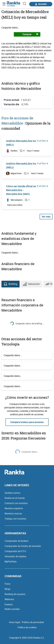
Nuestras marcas (13, 513)
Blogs (7, 589)
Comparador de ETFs (15, 551)
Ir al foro (43, 141)
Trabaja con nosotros (15, 519)
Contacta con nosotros (16, 503)
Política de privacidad (33, 622)
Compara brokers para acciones (27, 422)
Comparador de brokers (16, 541)
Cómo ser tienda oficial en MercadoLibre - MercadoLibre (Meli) (21, 190)
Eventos (9, 604)
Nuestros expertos (14, 508)
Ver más (46, 217)
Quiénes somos (12, 493)
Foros (7, 584)
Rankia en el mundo (15, 498)
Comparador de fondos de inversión (23, 546)
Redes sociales (12, 609)
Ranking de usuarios (15, 594)
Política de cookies (27, 627)
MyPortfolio (11, 562)
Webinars (9, 599)
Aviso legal (15, 622)
